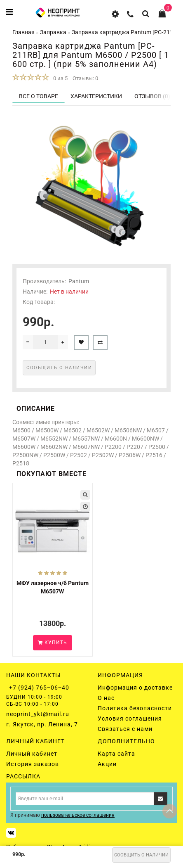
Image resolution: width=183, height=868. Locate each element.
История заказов (33, 764)
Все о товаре (39, 96)
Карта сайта (116, 754)
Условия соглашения (130, 719)
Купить (53, 643)
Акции (107, 764)
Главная (23, 32)
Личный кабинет (32, 754)
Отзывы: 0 (85, 78)
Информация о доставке (135, 688)
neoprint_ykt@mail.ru (38, 714)
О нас (106, 698)
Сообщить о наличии (141, 855)
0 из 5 (59, 78)
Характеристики (96, 96)
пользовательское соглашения (78, 815)
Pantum (79, 281)
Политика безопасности (135, 708)
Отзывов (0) (152, 96)
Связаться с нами (125, 729)
